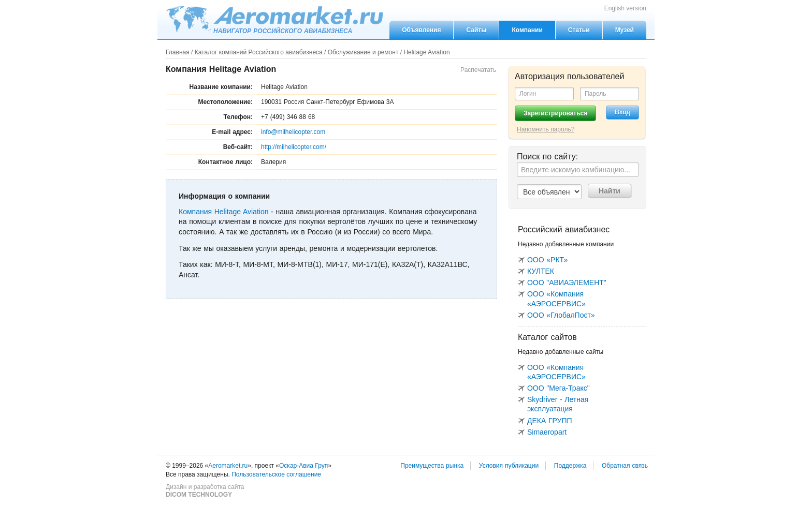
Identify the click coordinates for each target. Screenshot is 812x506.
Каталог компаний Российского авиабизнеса (259, 52)
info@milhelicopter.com (293, 132)
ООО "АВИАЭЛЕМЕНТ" (567, 282)
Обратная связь (625, 466)
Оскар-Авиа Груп (303, 466)
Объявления (421, 30)
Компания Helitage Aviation (223, 212)
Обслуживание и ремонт (363, 52)
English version (625, 8)
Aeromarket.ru (274, 19)
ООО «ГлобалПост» (561, 315)
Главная (178, 52)
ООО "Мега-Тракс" (559, 388)
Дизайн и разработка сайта (205, 491)
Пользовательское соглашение (276, 474)
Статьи (579, 30)
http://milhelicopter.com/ (294, 147)
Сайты (476, 30)
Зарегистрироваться (555, 113)
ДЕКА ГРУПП (550, 421)
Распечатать (478, 70)
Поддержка (570, 466)
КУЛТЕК (541, 271)
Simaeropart (547, 432)
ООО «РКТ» (547, 260)
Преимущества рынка (432, 466)
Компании (527, 30)
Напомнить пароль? (546, 129)
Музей (625, 30)
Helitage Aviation (426, 52)
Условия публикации (509, 466)
